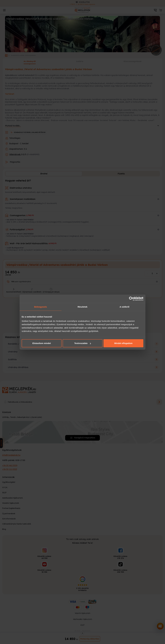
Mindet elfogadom (123, 343)
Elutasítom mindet (42, 343)
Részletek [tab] (82, 307)
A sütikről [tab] (124, 307)
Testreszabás (83, 343)
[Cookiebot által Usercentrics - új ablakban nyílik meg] (131, 299)
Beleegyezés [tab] (40, 307)
